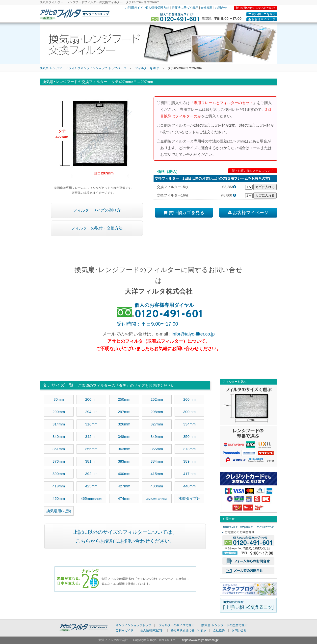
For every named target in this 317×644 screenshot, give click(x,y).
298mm (157, 412)
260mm (189, 399)
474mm (124, 498)
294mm (91, 412)
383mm (124, 461)
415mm (157, 474)
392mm (91, 474)
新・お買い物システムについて (253, 171)
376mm (59, 461)
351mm (59, 449)
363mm (124, 449)
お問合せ (221, 8)
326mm (124, 424)
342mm (91, 436)
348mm (124, 436)
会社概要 (207, 8)
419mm (59, 486)
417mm (189, 474)
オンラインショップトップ (133, 625)
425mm (91, 486)
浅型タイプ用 (189, 498)
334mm (189, 424)
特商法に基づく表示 (185, 8)
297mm (124, 412)
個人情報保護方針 (157, 8)
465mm (92, 498)
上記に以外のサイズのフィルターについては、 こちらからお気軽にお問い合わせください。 (125, 536)
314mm (59, 424)
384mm (157, 461)
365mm (157, 449)
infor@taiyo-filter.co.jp (193, 334)
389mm (189, 461)
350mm (189, 436)
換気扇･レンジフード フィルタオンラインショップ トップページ (83, 68)
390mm (59, 474)
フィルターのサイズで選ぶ (177, 625)
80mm (59, 399)
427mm (124, 486)
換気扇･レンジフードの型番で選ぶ (224, 625)
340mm (59, 436)
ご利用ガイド (134, 8)
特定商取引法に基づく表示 (188, 630)
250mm (124, 399)
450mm (59, 498)
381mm (91, 461)
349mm (157, 436)
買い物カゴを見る (262, 14)
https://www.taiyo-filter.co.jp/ (200, 640)
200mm (91, 399)
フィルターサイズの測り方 (97, 210)
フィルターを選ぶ (147, 68)
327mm (157, 424)
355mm (91, 449)
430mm (157, 486)
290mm (59, 412)
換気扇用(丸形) (59, 511)
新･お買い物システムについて (256, 8)
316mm (91, 424)
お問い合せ (239, 630)
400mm (124, 474)
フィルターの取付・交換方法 (97, 228)
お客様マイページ (262, 19)
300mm (189, 412)
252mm (157, 399)
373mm (189, 449)
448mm (189, 486)
